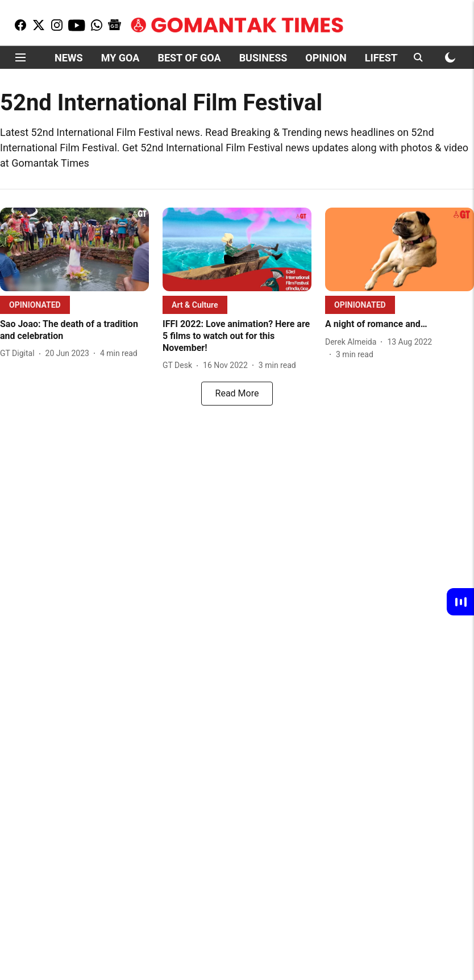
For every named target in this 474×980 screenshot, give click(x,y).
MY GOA (120, 58)
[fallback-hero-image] (74, 249)
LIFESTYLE (390, 58)
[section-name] (35, 305)
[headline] (74, 330)
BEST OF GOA (189, 58)
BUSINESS (263, 58)
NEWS (69, 58)
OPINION (326, 58)
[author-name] (20, 353)
